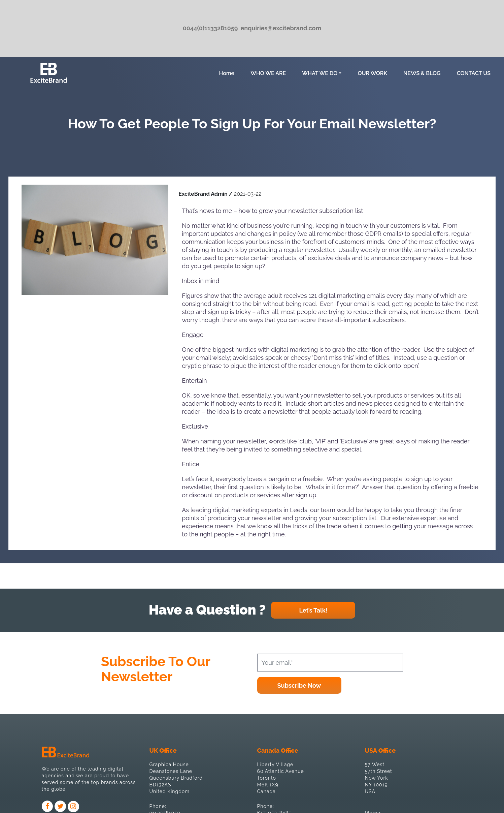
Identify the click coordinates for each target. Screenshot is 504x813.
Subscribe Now (299, 685)
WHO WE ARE (268, 73)
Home (228, 73)
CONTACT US (474, 73)
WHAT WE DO (320, 73)
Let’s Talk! (313, 610)
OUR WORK (372, 73)
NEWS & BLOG (422, 73)
